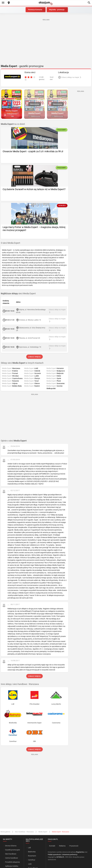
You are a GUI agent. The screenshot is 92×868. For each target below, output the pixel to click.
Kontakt (52, 846)
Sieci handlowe (11, 854)
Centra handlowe (11, 858)
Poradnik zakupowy (13, 862)
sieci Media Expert (18, 294)
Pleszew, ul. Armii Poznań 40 (29, 338)
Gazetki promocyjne (13, 850)
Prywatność (74, 846)
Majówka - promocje (57, 10)
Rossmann (32, 856)
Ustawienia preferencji (70, 855)
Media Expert (43, 832)
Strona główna (5, 832)
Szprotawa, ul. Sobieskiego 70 (30, 347)
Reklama (62, 846)
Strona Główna (11, 846)
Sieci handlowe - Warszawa (24, 832)
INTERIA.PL (60, 857)
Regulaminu (80, 852)
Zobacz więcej (34, 357)
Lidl (29, 848)
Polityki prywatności (55, 855)
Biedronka (32, 852)
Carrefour (32, 860)
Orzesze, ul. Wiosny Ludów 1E (30, 320)
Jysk (30, 864)
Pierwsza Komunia (35, 10)
